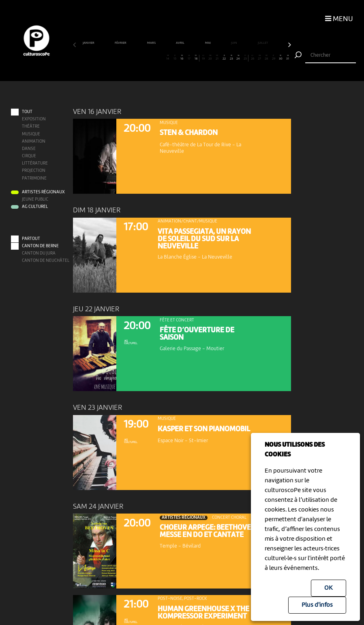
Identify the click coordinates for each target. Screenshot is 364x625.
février (121, 43)
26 (253, 58)
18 (196, 58)
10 (140, 58)
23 (231, 58)
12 (154, 58)
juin (234, 43)
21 (217, 58)
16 (182, 58)
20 (210, 58)
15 (175, 58)
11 (147, 58)
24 (238, 58)
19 (203, 58)
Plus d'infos (317, 605)
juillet (263, 43)
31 (287, 58)
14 (168, 58)
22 (224, 58)
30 (280, 58)
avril (181, 43)
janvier (89, 43)
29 (274, 58)
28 (266, 58)
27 (259, 58)
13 (161, 58)
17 (189, 58)
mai (208, 43)
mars (152, 43)
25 (245, 58)
